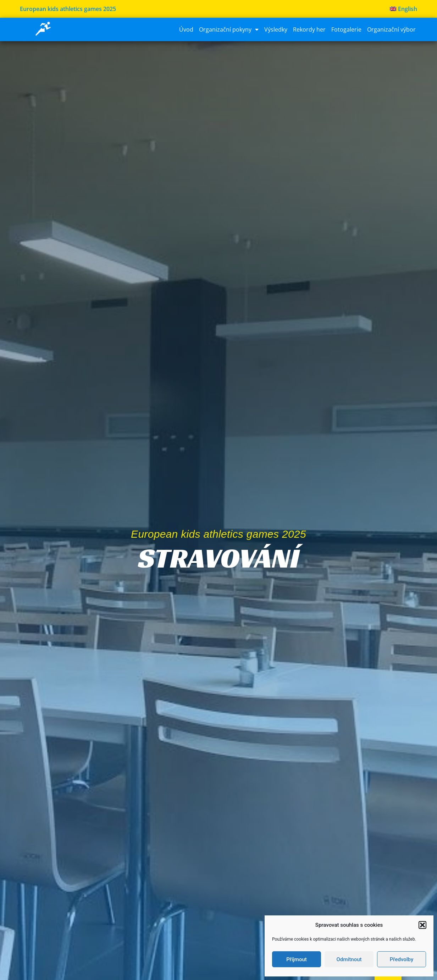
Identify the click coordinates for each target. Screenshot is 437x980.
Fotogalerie (346, 29)
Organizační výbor (391, 29)
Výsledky (276, 29)
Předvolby (402, 959)
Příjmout (296, 959)
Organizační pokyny (229, 29)
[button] (422, 925)
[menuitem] (403, 9)
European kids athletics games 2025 (68, 9)
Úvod (186, 29)
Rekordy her (309, 29)
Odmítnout (349, 959)
